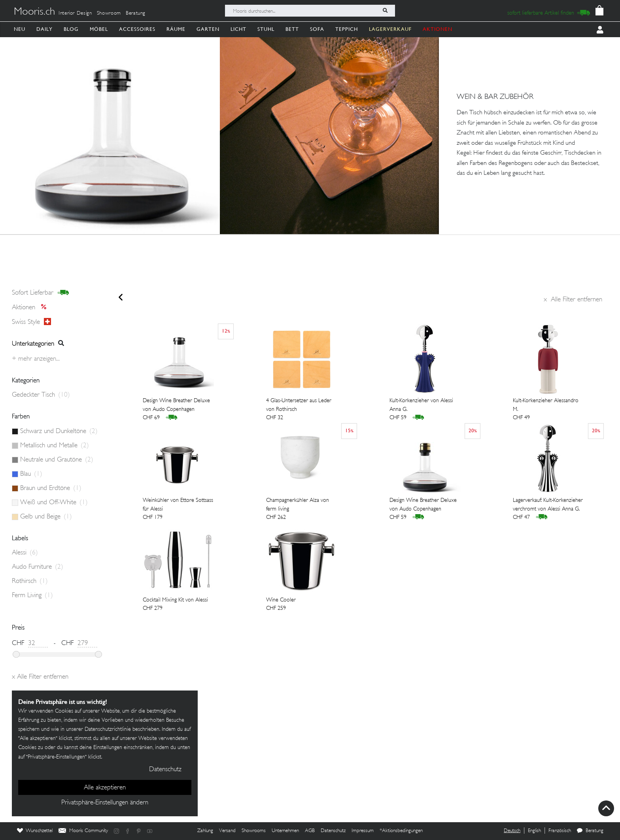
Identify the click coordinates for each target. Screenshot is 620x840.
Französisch (560, 831)
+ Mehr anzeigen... (36, 359)
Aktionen (31, 308)
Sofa (317, 29)
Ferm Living (32, 596)
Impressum (363, 831)
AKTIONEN (438, 29)
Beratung (136, 13)
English (534, 831)
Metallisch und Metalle (55, 446)
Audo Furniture (38, 567)
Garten (208, 29)
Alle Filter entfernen (573, 300)
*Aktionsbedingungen (401, 831)
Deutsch (512, 831)
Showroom (109, 13)
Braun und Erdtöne (51, 488)
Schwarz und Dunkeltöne (59, 431)
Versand (227, 831)
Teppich (347, 29)
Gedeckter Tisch (41, 395)
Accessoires (137, 29)
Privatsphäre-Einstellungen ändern (105, 803)
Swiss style (31, 322)
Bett (292, 29)
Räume (176, 29)
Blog (71, 29)
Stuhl (266, 29)
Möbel (99, 29)
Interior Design (75, 13)
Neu (20, 29)
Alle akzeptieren (105, 788)
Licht (238, 29)
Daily (44, 29)
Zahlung (205, 831)
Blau (31, 474)
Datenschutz (333, 831)
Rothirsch (30, 581)
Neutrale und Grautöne (57, 460)
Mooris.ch (34, 12)
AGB (310, 831)
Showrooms (254, 831)
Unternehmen (285, 831)
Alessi (25, 553)
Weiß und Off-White (54, 503)
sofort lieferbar (41, 293)
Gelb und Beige (46, 517)
